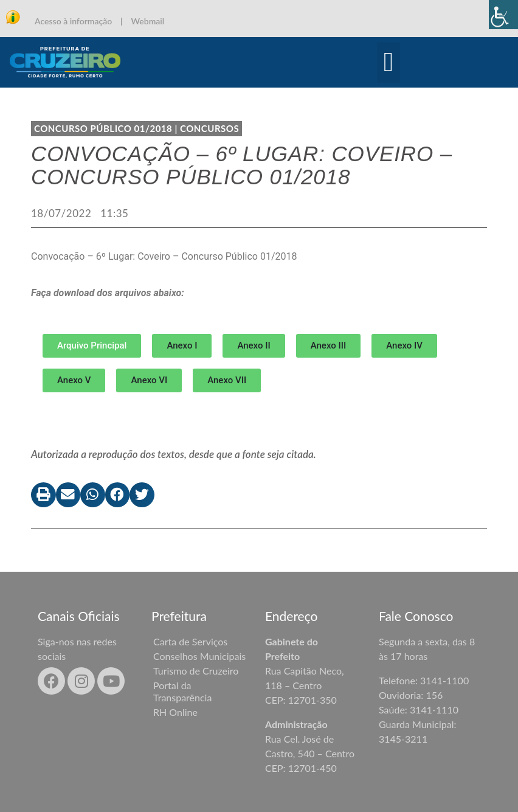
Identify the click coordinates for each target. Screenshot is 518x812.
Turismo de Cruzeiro (196, 671)
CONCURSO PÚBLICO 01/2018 (103, 128)
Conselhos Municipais (199, 656)
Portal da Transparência (182, 691)
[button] (389, 63)
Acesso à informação (73, 21)
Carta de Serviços (190, 641)
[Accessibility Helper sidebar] (503, 15)
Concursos (209, 128)
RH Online (175, 712)
